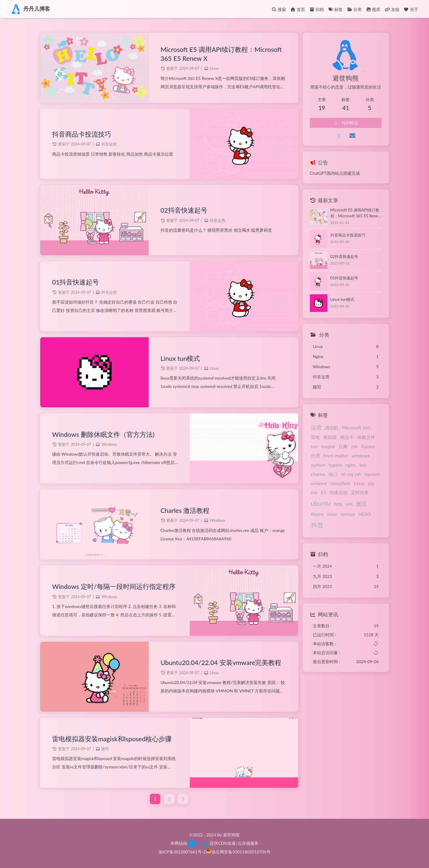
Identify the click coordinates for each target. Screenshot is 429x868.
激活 (361, 504)
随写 (105, 749)
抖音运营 (109, 144)
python (318, 465)
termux (348, 514)
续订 (333, 474)
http (338, 504)
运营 (316, 427)
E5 (324, 492)
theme (317, 514)
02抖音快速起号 (184, 210)
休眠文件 (366, 437)
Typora (368, 446)
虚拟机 (332, 428)
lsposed (372, 474)
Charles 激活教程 (185, 510)
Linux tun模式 (180, 358)
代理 (315, 456)
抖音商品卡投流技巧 (82, 134)
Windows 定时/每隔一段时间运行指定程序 (114, 587)
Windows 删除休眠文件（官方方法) (103, 434)
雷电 (315, 437)
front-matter (336, 456)
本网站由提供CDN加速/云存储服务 (214, 843)
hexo (332, 514)
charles (318, 474)
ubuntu (321, 503)
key (363, 465)
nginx (351, 465)
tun (314, 446)
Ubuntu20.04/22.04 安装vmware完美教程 (221, 663)
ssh (349, 504)
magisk (328, 446)
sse (314, 492)
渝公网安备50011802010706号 (241, 852)
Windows (109, 444)
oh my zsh (351, 474)
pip (371, 483)
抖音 (317, 525)
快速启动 (338, 492)
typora (335, 465)
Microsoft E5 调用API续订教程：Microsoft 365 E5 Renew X (221, 54)
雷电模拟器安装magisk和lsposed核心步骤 (112, 739)
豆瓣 (343, 446)
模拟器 (330, 437)
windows (361, 456)
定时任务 (360, 492)
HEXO (365, 514)
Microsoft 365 (356, 428)
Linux (214, 68)
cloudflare (340, 483)
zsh (354, 446)
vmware (319, 483)
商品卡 (347, 437)
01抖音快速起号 (76, 282)
